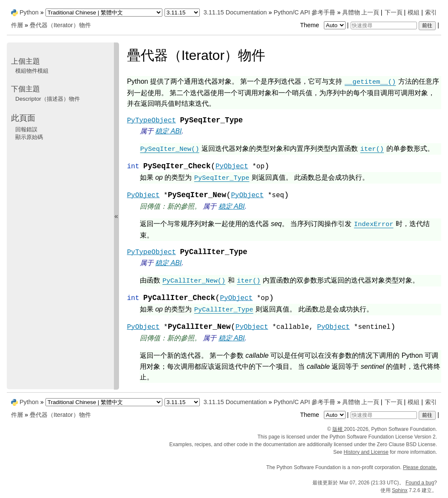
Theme (323, 25)
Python (29, 12)
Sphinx (400, 490)
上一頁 (370, 12)
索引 (431, 12)
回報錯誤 (26, 129)
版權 (338, 429)
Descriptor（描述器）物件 (48, 99)
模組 (414, 12)
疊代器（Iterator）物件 (60, 25)
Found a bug (420, 483)
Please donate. (420, 467)
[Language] (104, 13)
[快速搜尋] (384, 25)
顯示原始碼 (29, 137)
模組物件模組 (32, 71)
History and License (366, 452)
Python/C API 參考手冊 (305, 12)
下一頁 (394, 12)
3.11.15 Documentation (235, 12)
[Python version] (182, 13)
